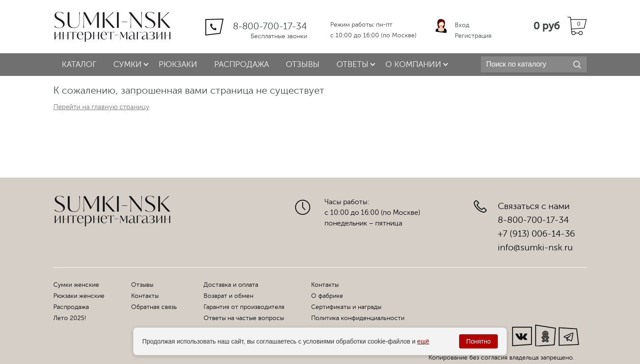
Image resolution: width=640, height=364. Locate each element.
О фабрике (327, 296)
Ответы (352, 64)
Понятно (478, 341)
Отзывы (303, 64)
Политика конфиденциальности (358, 318)
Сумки (128, 64)
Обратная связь (154, 307)
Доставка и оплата (231, 285)
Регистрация (473, 36)
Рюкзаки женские (79, 296)
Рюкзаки (178, 64)
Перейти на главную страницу (101, 107)
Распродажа (242, 64)
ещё (423, 341)
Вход (462, 25)
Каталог (79, 64)
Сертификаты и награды (346, 307)
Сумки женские (76, 285)
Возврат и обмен (228, 296)
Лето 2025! (70, 318)
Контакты (145, 296)
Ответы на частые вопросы (244, 318)
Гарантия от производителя (244, 307)
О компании (413, 64)
